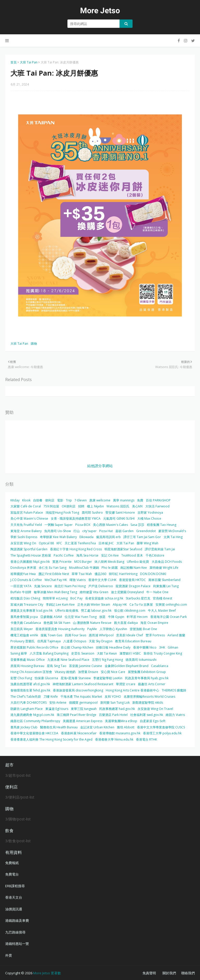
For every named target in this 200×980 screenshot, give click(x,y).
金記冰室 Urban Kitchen (97, 727)
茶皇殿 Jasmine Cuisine (86, 666)
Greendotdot (146, 531)
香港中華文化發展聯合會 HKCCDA (34, 733)
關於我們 (169, 973)
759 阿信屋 (51, 506)
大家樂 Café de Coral (26, 506)
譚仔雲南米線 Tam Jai (160, 549)
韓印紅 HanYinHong (123, 574)
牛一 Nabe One (157, 592)
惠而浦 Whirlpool (101, 635)
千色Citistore (155, 555)
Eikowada (86, 537)
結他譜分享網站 (100, 466)
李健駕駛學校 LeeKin (108, 678)
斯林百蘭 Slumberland (164, 580)
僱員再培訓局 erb (108, 537)
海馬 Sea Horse (87, 555)
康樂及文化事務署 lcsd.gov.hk (32, 610)
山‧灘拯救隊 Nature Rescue (92, 623)
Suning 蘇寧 (19, 653)
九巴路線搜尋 (15, 932)
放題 (102, 617)
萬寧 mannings (124, 500)
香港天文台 (14, 897)
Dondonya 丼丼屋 (23, 568)
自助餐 (38, 500)
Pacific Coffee (64, 555)
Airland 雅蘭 (176, 635)
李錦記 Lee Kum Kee (60, 605)
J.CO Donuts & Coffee (26, 580)
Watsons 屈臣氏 (118, 506)
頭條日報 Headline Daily (113, 647)
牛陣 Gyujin (116, 617)
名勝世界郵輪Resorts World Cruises (149, 697)
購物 (34, 344)
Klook (26, 500)
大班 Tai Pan (29, 62)
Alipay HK (120, 605)
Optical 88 (46, 543)
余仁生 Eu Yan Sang (53, 568)
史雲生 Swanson (83, 653)
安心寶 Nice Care (113, 672)
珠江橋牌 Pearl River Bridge (77, 715)
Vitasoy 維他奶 (65, 672)
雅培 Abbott (126, 727)
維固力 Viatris (175, 715)
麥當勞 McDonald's (172, 531)
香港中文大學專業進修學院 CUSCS (161, 727)
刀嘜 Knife (51, 697)
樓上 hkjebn (95, 506)
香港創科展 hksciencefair (79, 733)
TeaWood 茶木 (132, 555)
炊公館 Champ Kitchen (77, 647)
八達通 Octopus (75, 641)
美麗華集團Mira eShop (121, 721)
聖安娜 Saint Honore (120, 512)
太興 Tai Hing (173, 537)
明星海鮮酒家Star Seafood (123, 549)
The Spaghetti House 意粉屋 (31, 555)
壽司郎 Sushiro (92, 512)
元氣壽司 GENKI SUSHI (119, 518)
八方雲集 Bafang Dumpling (49, 653)
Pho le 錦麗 (110, 568)
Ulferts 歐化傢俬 (67, 610)
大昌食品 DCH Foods (167, 562)
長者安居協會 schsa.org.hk (104, 598)
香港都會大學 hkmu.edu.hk (114, 739)
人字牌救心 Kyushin (113, 629)
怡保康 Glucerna (46, 678)
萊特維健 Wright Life (164, 568)
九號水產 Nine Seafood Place (68, 660)
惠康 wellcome (100, 500)
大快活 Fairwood (157, 506)
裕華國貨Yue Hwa (23, 574)
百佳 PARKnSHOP (158, 500)
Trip (69, 500)
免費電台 (12, 874)
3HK (162, 647)
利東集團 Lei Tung (166, 586)
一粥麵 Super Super (59, 525)
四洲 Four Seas (76, 635)
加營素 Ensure (88, 672)
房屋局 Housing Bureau (27, 666)
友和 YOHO (113, 697)
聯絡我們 (188, 973)
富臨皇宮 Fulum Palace (27, 512)
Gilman (173, 647)
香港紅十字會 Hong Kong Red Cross (76, 549)
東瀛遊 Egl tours (57, 709)
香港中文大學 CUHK (102, 580)
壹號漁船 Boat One (143, 629)
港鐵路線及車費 (17, 920)
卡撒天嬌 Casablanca (26, 623)
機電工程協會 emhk (24, 635)
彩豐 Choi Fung (21, 678)
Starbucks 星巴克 (138, 598)
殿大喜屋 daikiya (126, 623)
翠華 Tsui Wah (82, 574)
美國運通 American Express (83, 721)
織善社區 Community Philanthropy (35, 721)
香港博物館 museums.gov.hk (120, 733)
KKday (15, 500)
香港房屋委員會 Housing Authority (60, 629)
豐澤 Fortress (155, 635)
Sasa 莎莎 (137, 525)
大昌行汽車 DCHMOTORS (29, 703)
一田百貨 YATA (21, 586)
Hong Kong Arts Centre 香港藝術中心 (132, 690)
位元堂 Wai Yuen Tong (81, 617)
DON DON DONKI (153, 574)
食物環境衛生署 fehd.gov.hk (30, 690)
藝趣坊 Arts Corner (152, 684)
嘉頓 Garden (124, 531)
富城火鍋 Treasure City (27, 605)
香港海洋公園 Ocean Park (168, 617)
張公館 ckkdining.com (130, 610)
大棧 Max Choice (149, 518)
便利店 (50, 500)
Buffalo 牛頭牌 (21, 592)
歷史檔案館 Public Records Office (34, 647)
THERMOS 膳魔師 (174, 690)
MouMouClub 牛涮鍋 (84, 568)
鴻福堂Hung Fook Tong (62, 512)
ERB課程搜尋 (15, 886)
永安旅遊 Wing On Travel (155, 709)
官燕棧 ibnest (162, 598)
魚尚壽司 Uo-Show (58, 531)
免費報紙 (12, 863)
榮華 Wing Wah (148, 543)
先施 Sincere (43, 586)
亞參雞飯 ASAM (51, 617)
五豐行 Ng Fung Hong (107, 660)
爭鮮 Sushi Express (24, 537)
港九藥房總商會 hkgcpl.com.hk (32, 715)
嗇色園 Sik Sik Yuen (57, 623)
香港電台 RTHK (146, 739)
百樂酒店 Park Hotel (113, 715)
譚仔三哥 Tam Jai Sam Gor (142, 537)
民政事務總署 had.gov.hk (117, 709)
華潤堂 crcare (126, 684)
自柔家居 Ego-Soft (153, 721)
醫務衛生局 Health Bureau (59, 727)
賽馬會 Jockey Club (24, 727)
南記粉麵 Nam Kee (134, 568)
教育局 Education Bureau (133, 641)
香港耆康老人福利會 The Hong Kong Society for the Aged (51, 739)
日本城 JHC (106, 543)
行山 (77, 531)
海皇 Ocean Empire (154, 623)
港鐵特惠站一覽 (17, 944)
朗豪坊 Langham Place (27, 709)
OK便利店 (69, 506)
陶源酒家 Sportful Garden (29, 549)
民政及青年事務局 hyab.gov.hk (147, 678)
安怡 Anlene (58, 703)
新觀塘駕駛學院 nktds (148, 703)
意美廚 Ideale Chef (130, 635)
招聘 (81, 506)
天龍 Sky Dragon (101, 641)
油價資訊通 (14, 909)
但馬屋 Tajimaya (49, 641)
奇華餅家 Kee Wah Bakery (58, 537)
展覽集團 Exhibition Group (147, 672)
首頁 (14, 62)
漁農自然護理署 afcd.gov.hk (30, 684)
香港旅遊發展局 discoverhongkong (78, 690)
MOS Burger (83, 562)
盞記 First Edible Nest (54, 574)
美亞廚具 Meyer (22, 629)
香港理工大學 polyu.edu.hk (162, 733)
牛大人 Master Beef (162, 610)
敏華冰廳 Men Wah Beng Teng (55, 592)
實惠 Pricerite (62, 562)
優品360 (100, 574)
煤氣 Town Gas (51, 635)
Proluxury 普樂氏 (23, 641)
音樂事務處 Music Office (28, 660)
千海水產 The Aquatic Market (81, 697)
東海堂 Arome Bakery (26, 531)
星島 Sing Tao (57, 666)
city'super (89, 531)
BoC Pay (76, 598)
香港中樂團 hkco (145, 647)
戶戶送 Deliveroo (101, 586)
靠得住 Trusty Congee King (163, 653)
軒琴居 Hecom (137, 617)
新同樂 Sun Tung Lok (115, 703)
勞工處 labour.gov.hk (96, 610)
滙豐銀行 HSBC (130, 653)
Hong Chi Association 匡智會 (31, 672)
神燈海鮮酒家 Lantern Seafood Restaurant (83, 684)
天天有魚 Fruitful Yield (26, 525)
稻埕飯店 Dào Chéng (25, 598)
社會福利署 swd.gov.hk (147, 715)
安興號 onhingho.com (171, 605)
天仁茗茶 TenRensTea (80, 543)
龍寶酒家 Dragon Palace (133, 586)
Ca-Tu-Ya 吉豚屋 (141, 605)
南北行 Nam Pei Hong (70, 586)
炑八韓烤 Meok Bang (109, 562)
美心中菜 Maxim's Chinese (29, 518)
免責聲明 (149, 973)
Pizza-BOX (83, 525)
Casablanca (160, 666)
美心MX (137, 506)
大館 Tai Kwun (107, 653)
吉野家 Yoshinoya (150, 512)
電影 (60, 500)
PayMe (92, 629)
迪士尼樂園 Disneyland (127, 592)
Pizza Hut (106, 531)
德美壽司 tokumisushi (141, 660)
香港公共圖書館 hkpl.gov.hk (30, 562)
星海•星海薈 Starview (76, 678)
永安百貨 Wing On (23, 543)
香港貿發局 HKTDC (132, 580)
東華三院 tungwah (84, 709)
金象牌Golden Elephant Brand (127, 666)
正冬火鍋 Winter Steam (94, 605)
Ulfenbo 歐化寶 (138, 562)
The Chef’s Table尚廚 (26, 697)
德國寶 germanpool (83, 703)
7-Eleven (81, 500)
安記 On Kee (110, 555)
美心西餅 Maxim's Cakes (110, 525)
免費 (140, 500)
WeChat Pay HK (56, 580)
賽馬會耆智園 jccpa (24, 617)
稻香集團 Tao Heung (162, 525)
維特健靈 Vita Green (94, 592)
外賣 (9, 955)
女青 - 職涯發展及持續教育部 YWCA (76, 518)
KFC (59, 543)
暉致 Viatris (78, 580)
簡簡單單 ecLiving (55, 598)
